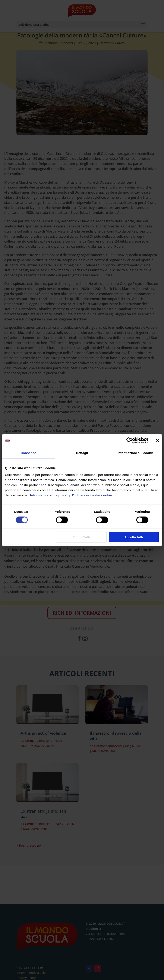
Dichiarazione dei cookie (92, 495)
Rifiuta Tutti (81, 537)
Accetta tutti (134, 537)
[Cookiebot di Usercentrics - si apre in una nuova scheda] (130, 441)
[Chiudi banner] (158, 441)
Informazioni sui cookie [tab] (135, 453)
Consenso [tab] (29, 453)
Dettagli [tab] (82, 453)
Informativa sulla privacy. (50, 495)
